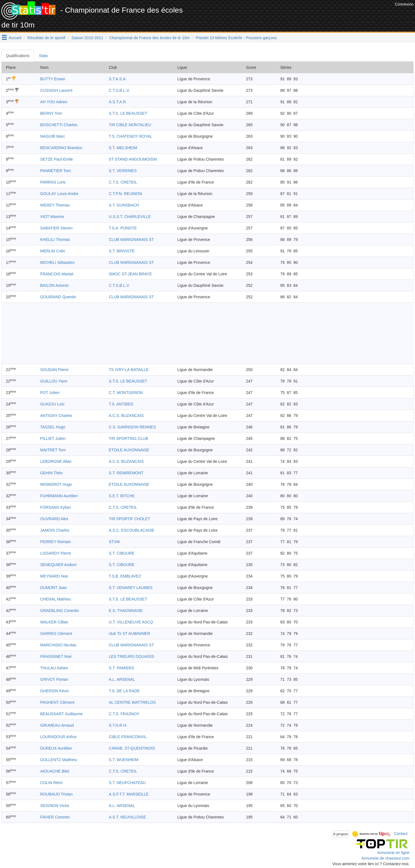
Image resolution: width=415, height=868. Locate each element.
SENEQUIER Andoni (58, 565)
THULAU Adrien (54, 668)
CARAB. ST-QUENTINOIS (132, 748)
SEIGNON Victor (55, 806)
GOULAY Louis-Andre (59, 194)
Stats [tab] (43, 56)
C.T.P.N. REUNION (126, 194)
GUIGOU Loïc (53, 404)
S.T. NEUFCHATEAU (127, 783)
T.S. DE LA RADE (124, 691)
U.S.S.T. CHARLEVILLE (130, 217)
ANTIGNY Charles (56, 416)
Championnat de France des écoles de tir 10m (149, 38)
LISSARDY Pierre (56, 553)
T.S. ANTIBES (121, 404)
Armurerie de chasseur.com (385, 858)
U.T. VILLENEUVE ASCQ (131, 622)
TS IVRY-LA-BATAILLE (129, 370)
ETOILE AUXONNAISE (129, 450)
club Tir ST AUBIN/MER (130, 634)
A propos (341, 834)
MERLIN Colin (53, 251)
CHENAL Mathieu (56, 599)
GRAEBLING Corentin (60, 611)
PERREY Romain (56, 542)
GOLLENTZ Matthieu (59, 760)
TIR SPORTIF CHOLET (130, 519)
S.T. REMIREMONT (126, 473)
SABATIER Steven (57, 228)
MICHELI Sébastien (58, 262)
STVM (114, 542)
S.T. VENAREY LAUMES (131, 588)
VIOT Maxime (52, 217)
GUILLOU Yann (54, 381)
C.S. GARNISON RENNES (132, 427)
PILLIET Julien (53, 438)
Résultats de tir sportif (46, 38)
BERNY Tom (51, 113)
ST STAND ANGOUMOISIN (133, 159)
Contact (401, 834)
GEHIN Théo (52, 473)
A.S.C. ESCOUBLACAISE (132, 530)
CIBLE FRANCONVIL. (128, 737)
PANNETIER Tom (56, 171)
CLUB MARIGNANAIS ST (131, 240)
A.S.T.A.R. (118, 102)
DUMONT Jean (54, 588)
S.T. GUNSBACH (124, 205)
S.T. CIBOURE (122, 553)
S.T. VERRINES (123, 171)
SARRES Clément (56, 634)
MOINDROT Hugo (56, 484)
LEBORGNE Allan (56, 461)
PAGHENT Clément (57, 702)
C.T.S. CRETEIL (123, 182)
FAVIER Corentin (55, 817)
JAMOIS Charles (55, 530)
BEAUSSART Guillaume (61, 714)
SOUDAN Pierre (54, 370)
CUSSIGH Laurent (56, 90)
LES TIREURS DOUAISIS (132, 656)
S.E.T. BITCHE (122, 496)
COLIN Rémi (51, 783)
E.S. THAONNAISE (126, 611)
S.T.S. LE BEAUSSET (128, 113)
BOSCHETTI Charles (59, 125)
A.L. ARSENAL (122, 679)
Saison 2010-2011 (87, 38)
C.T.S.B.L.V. (119, 90)
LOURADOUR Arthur (59, 737)
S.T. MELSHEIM (123, 148)
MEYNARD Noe (54, 576)
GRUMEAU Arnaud (57, 725)
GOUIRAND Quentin (58, 297)
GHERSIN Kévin (55, 691)
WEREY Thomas (55, 205)
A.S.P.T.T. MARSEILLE (129, 794)
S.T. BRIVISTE (122, 251)
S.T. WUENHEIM (124, 760)
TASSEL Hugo (53, 427)
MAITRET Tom (53, 450)
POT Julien (50, 393)
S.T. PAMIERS (122, 668)
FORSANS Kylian (56, 507)
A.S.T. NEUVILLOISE (128, 817)
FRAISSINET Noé (56, 656)
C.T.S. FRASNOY (124, 714)
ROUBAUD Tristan (57, 794)
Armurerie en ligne (393, 853)
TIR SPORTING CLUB (129, 438)
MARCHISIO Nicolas (58, 645)
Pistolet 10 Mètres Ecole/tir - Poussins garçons (236, 38)
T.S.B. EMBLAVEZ (125, 576)
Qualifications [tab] (18, 56)
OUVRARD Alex (54, 519)
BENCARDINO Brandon (61, 148)
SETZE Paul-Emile (57, 159)
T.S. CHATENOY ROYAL (131, 136)
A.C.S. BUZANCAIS (126, 416)
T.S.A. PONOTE (123, 228)
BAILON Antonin (55, 285)
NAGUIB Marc (53, 136)
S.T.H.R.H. (118, 725)
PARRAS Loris (53, 182)
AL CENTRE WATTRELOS (132, 702)
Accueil (15, 38)
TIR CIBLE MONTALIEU (130, 125)
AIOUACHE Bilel (55, 771)
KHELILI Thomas (55, 240)
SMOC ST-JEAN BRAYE (130, 274)
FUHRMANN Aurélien (59, 496)
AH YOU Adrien (54, 102)
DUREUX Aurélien (56, 748)
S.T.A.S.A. (118, 79)
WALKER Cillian (54, 622)
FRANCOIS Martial (57, 274)
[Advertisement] (292, 14)
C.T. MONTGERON (126, 393)
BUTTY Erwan (53, 79)
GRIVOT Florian (54, 679)
